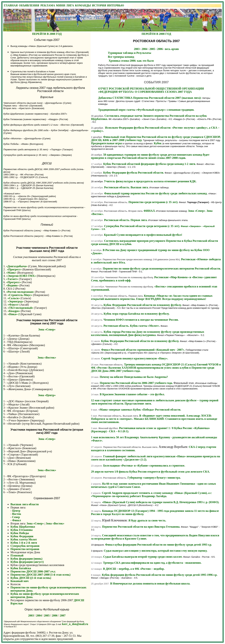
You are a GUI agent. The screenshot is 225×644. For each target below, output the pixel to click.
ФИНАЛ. (150, 211)
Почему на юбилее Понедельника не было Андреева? (134, 377)
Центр (16, 511)
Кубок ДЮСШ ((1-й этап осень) (31, 578)
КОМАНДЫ (83, 5)
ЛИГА (70, 5)
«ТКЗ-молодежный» (21, 308)
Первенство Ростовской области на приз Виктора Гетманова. (141, 527)
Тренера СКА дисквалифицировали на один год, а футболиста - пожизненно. (152, 563)
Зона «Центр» (47, 395)
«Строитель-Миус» (20, 295)
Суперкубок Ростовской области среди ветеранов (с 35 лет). (153, 227)
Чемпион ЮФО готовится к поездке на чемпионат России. (141, 320)
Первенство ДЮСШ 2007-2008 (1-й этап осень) (40, 575)
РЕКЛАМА (48, 5)
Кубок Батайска (21, 568)
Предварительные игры (107, 143)
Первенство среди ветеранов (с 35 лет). (153, 202)
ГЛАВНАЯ (11, 5)
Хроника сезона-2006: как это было (131, 61)
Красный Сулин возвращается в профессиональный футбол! (143, 235)
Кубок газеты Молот (24, 539)
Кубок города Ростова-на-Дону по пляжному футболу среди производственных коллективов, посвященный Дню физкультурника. (148, 333)
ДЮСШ (79, 600)
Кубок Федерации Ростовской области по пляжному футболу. (143, 305)
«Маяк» (11, 273)
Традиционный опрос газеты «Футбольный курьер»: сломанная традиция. (146, 110)
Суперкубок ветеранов (25, 546)
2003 (31, 615)
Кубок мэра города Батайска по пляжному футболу (136, 314)
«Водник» (12, 285)
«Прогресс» (15, 269)
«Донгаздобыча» (17, 266)
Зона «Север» (47, 329)
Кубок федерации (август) (27, 562)
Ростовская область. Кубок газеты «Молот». (132, 326)
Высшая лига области (25, 504)
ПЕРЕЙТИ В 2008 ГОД (47, 34)
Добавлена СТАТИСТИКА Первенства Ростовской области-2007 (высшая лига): (150, 98)
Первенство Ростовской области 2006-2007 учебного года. (137, 383)
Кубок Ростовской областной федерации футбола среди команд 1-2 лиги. (150, 164)
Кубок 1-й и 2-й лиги (24, 543)
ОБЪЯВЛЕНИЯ (29, 5)
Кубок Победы (20, 533)
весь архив (172, 49)
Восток (17, 514)
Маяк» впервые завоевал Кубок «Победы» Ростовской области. (140, 410)
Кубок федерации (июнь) (26, 559)
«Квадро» (14, 311)
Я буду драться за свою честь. (147, 520)
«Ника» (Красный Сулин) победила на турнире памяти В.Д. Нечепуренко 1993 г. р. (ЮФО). (161, 502)
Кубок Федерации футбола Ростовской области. (134, 173)
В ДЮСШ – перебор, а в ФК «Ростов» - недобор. (134, 569)
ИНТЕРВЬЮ (116, 5)
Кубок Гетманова (21, 530)
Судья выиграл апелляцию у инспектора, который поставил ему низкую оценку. (156, 551)
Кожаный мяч (20, 581)
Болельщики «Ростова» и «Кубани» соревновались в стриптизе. (144, 466)
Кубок (158, 143)
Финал (16, 520)
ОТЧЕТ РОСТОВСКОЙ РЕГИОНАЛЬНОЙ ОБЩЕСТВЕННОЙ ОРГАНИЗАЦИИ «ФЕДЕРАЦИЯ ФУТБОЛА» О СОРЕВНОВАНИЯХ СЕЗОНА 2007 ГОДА (151, 90)
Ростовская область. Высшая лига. (126, 187)
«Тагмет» (12, 279)
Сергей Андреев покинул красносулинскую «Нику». (135, 358)
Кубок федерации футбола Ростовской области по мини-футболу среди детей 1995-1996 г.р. (160, 575)
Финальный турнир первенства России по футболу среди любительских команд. (156, 193)
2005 (47, 615)
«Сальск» (14, 298)
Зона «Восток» (47, 358)
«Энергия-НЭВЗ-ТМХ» (21, 276)
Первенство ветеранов (25, 549)
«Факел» (13, 305)
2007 (63, 615)
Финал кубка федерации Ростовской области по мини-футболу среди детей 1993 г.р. (159, 545)
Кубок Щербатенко (23, 527)
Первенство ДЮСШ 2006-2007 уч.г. (33, 571)
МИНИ (61, 5)
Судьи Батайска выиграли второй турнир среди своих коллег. (143, 557)
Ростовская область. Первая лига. (126, 220)
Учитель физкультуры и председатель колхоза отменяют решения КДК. (150, 181)
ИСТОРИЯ (99, 5)
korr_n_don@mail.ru (75, 624)
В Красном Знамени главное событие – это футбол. (132, 394)
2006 (55, 615)
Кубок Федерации (22, 536)
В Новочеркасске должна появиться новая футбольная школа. (150, 584)
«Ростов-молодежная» (20, 292)
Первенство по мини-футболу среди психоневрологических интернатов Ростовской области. (162, 269)
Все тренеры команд (121, 57)
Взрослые (17, 603)
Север (16, 517)
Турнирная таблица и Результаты (130, 53)
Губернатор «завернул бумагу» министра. (154, 478)
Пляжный (17, 555)
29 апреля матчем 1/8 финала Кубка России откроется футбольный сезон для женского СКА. (151, 472)
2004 (39, 615)
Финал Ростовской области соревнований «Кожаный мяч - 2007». (143, 350)
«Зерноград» (16, 301)
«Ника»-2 (14, 314)
